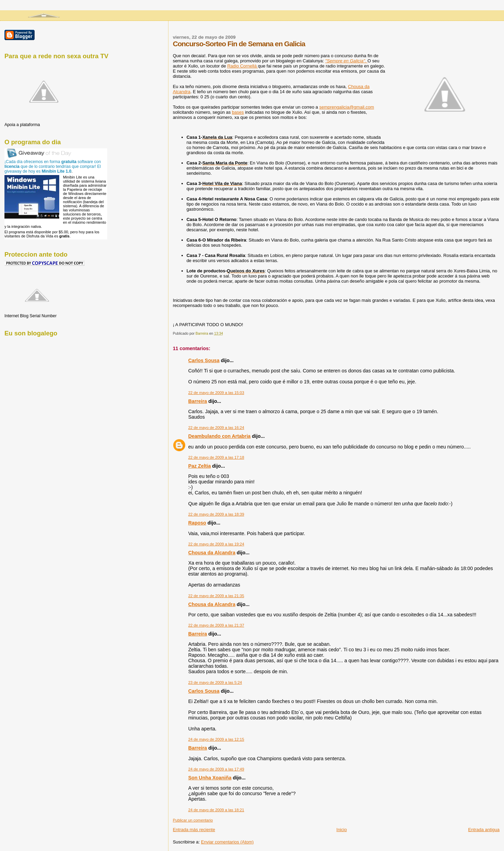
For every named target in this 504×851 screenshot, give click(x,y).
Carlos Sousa (204, 360)
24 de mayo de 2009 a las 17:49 (216, 769)
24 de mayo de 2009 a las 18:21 (216, 810)
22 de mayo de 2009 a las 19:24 (216, 544)
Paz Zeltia (200, 466)
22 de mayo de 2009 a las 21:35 (216, 596)
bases (238, 112)
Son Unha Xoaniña (210, 778)
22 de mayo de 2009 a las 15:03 (216, 393)
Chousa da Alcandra (212, 553)
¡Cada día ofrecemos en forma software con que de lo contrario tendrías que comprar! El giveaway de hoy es (53, 166)
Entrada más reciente (194, 830)
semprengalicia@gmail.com (346, 107)
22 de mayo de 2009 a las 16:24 (216, 428)
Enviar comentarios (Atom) (227, 842)
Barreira (198, 401)
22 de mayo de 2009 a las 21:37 (216, 625)
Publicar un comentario (193, 820)
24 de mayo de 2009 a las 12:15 (216, 739)
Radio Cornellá (243, 66)
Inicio (342, 830)
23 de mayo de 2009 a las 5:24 (215, 682)
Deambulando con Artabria (219, 436)
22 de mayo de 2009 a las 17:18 (216, 457)
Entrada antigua (484, 830)
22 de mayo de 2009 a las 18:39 (216, 514)
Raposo (197, 523)
